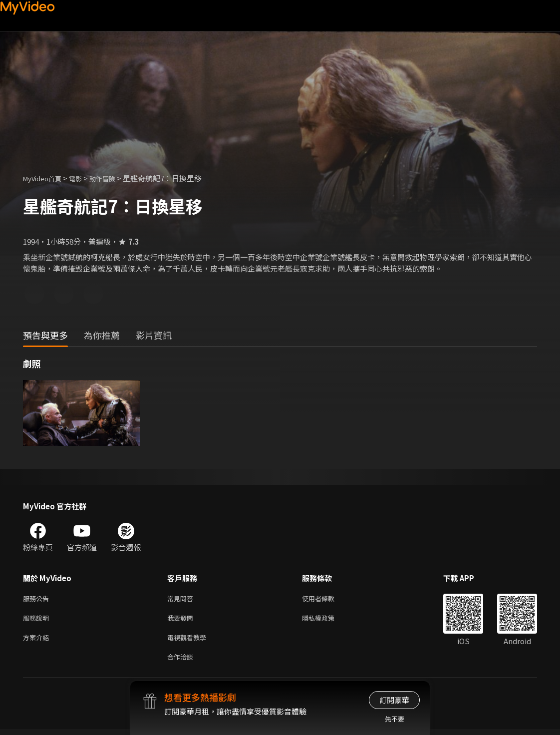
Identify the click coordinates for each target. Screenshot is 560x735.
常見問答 (182, 599)
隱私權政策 (327, 620)
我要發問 (182, 620)
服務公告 (38, 599)
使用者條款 (327, 599)
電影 (83, 178)
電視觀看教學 (190, 641)
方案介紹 (38, 641)
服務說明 (38, 620)
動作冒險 (113, 178)
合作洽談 (182, 662)
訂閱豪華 (394, 700)
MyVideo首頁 (46, 178)
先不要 (395, 719)
